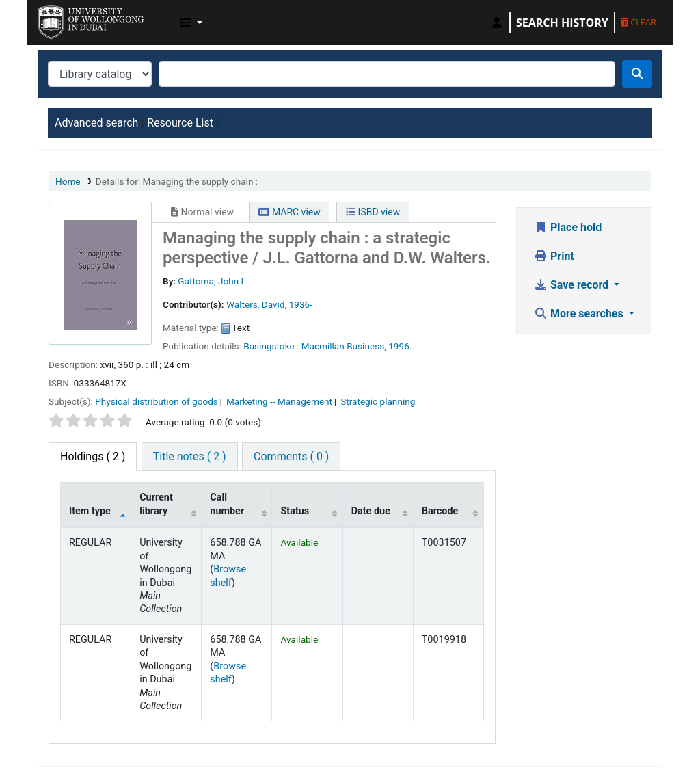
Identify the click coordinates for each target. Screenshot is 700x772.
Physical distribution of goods (157, 401)
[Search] (637, 74)
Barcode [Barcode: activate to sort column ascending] (440, 511)
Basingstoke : (271, 346)
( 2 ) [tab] (93, 456)
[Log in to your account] (497, 23)
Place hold (568, 227)
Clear (638, 22)
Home (68, 181)
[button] (191, 23)
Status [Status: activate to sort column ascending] (295, 511)
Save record (573, 285)
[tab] (190, 457)
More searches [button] (580, 314)
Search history (562, 23)
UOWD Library (72, 19)
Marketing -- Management (279, 401)
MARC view (289, 212)
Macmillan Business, (344, 346)
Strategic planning (378, 401)
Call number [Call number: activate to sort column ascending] (227, 504)
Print (554, 256)
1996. (400, 346)
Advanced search (96, 123)
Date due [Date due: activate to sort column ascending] (371, 511)
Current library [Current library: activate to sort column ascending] (156, 504)
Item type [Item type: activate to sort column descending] (90, 511)
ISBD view (373, 212)
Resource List (180, 123)
